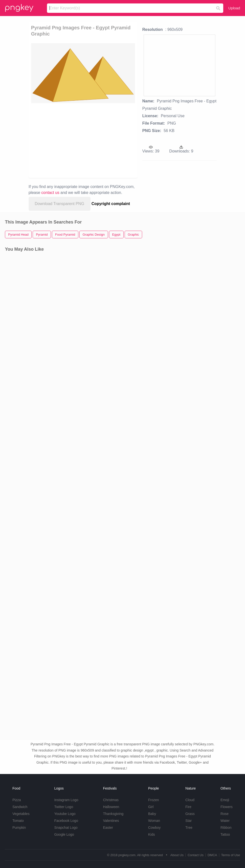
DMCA (212, 855)
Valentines (111, 821)
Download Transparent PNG (60, 204)
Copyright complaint (111, 204)
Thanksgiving (113, 814)
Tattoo (225, 834)
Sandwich (20, 807)
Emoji (225, 800)
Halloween (111, 807)
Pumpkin (19, 828)
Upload (234, 8)
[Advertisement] (103, 140)
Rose (225, 814)
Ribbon (226, 828)
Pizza (17, 800)
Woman (154, 821)
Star (189, 821)
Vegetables (21, 814)
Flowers (227, 807)
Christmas (111, 800)
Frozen (154, 800)
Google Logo (64, 834)
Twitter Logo (64, 807)
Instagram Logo (66, 800)
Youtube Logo (65, 814)
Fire (188, 807)
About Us (177, 855)
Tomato (18, 821)
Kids (151, 834)
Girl (151, 807)
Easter (108, 828)
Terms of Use (231, 855)
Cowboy (154, 828)
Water (225, 821)
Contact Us (196, 855)
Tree (189, 828)
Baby (152, 814)
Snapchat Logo (66, 828)
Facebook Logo (66, 821)
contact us (50, 193)
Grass (190, 814)
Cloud (190, 800)
